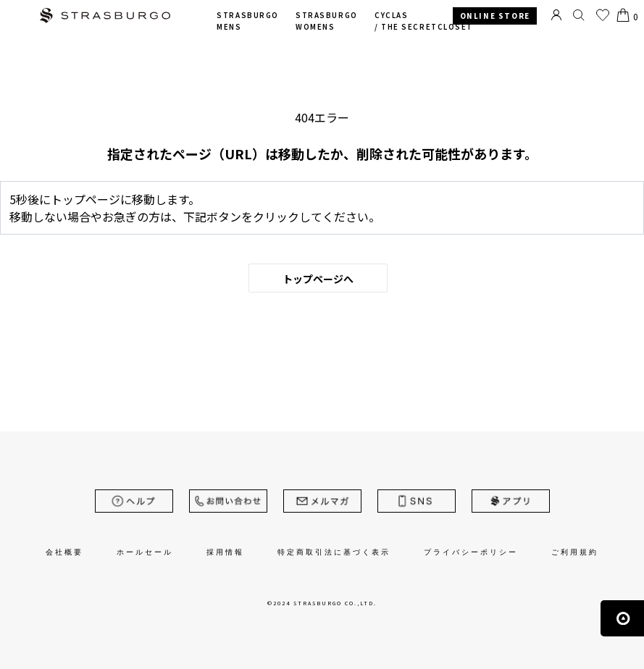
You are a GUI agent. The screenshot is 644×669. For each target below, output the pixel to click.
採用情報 (225, 552)
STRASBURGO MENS (247, 21)
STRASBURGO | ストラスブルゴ (105, 17)
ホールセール (145, 552)
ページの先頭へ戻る (622, 618)
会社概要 (64, 552)
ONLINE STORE (495, 16)
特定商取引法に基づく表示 (334, 552)
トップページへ (318, 279)
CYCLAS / (424, 21)
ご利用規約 (575, 552)
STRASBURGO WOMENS (326, 21)
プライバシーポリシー (471, 552)
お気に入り (603, 15)
